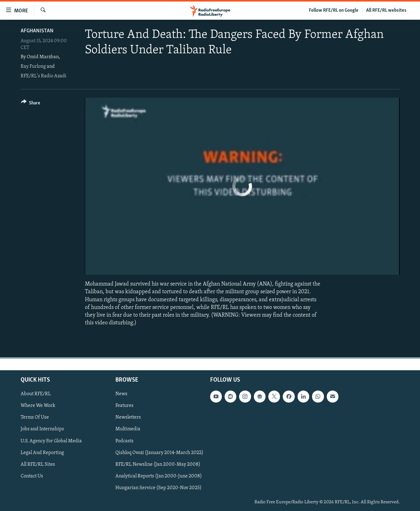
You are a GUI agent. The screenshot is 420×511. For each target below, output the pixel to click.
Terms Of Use (35, 418)
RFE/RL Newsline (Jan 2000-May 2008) (158, 464)
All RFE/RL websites (386, 10)
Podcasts (124, 441)
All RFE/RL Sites (38, 464)
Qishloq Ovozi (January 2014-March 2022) (159, 453)
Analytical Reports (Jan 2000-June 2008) (159, 476)
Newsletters (128, 418)
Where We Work (38, 406)
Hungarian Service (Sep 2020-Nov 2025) (158, 488)
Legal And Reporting (42, 453)
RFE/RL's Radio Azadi (44, 76)
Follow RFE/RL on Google (334, 10)
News (121, 394)
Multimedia (128, 429)
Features (124, 406)
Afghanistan (37, 31)
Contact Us (32, 476)
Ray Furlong (33, 67)
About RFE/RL (36, 394)
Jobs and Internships (42, 429)
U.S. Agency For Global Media (51, 441)
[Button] (31, 104)
